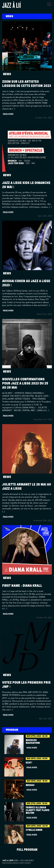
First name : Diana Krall (22, 586)
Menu (49, 4)
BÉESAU (30, 785)
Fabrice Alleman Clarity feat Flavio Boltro (38, 810)
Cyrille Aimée (34, 830)
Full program (27, 850)
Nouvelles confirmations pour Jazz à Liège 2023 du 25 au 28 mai (25, 383)
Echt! (29, 763)
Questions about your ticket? (17, 863)
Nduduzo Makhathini (33, 742)
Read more (8, 114)
